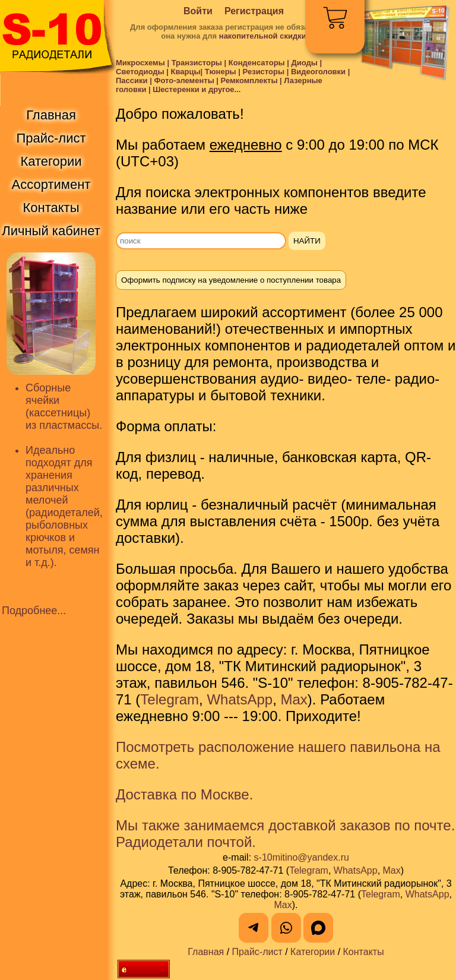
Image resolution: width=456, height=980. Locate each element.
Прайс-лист (257, 952)
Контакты (364, 952)
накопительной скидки (263, 36)
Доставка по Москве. (184, 794)
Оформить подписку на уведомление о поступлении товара (231, 280)
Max (294, 699)
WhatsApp (240, 699)
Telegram (170, 699)
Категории (313, 952)
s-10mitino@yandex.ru (302, 857)
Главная (206, 952)
